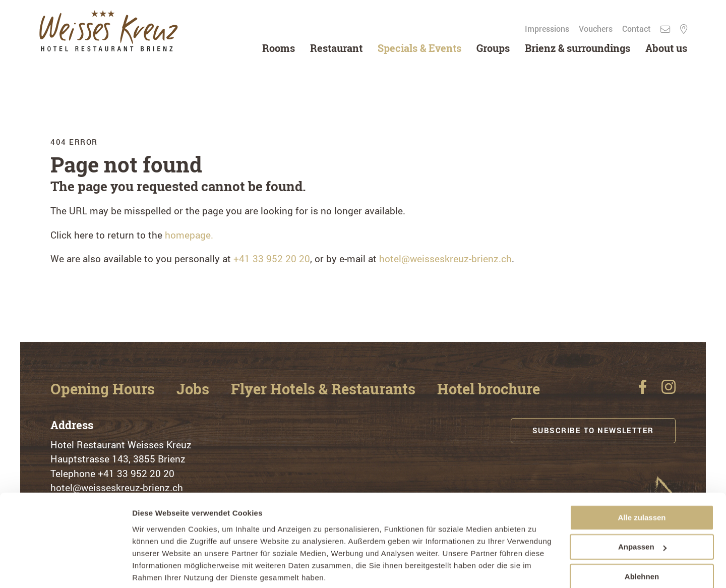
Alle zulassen (642, 480)
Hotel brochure (508, 389)
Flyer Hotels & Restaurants (337, 389)
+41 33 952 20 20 (272, 258)
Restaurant (335, 48)
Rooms (277, 48)
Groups (492, 48)
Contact (636, 28)
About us (665, 48)
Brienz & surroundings (576, 48)
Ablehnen (642, 539)
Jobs (200, 389)
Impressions (547, 28)
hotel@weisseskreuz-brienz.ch (445, 258)
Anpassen (642, 510)
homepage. (189, 235)
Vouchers (595, 28)
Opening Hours (106, 389)
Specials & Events (418, 48)
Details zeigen (158, 568)
